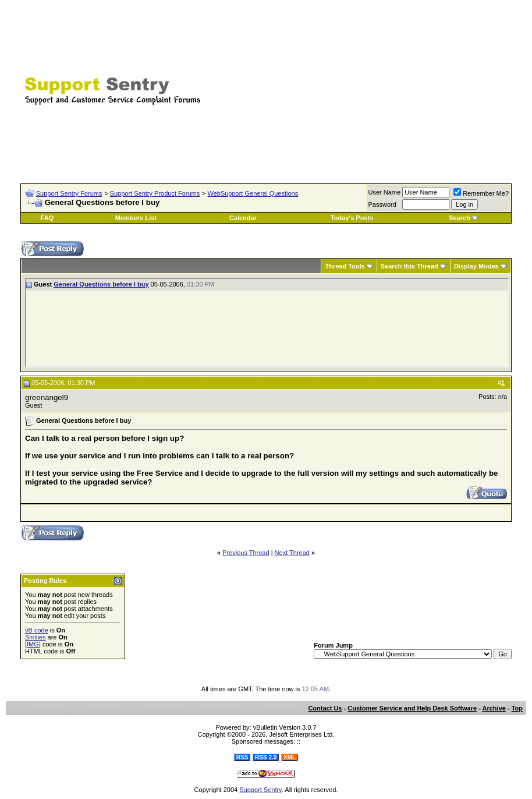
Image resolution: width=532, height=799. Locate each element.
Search (460, 218)
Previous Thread (246, 553)
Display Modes (476, 266)
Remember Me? (481, 193)
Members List (136, 218)
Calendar (243, 218)
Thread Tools (345, 266)
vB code (37, 630)
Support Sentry (260, 790)
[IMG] (33, 644)
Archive (494, 708)
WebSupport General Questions (253, 193)
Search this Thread (409, 266)
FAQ (47, 218)
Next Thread (292, 553)
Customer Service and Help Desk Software (412, 708)
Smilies (35, 637)
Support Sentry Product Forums (155, 193)
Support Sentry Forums (69, 193)
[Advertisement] (385, 84)
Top (517, 708)
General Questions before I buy (101, 284)
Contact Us (325, 708)
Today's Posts (352, 218)
